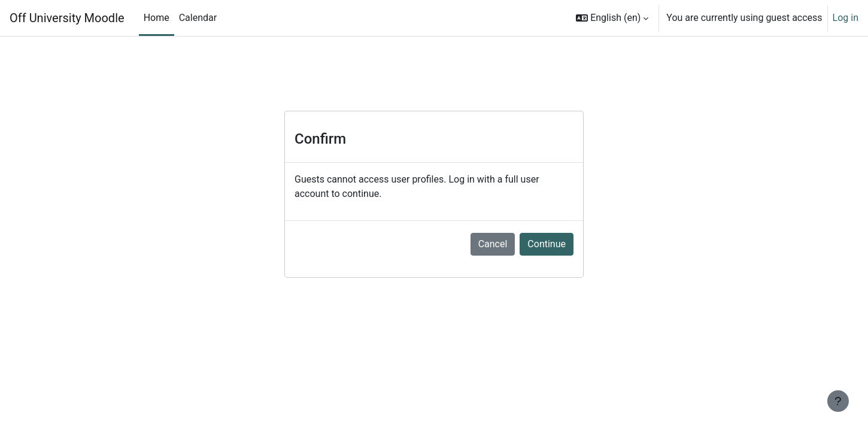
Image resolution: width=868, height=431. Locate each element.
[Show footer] (838, 401)
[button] (612, 18)
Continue (547, 244)
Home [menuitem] (157, 18)
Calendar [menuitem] (198, 18)
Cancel (493, 244)
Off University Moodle (67, 18)
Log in (846, 18)
